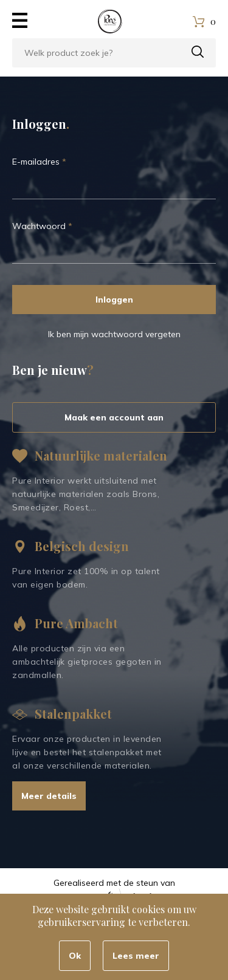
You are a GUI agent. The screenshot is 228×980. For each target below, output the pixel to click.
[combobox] (114, 53)
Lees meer (136, 956)
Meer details (49, 796)
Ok (75, 956)
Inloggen (114, 300)
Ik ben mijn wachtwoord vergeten (114, 334)
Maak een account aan (114, 417)
